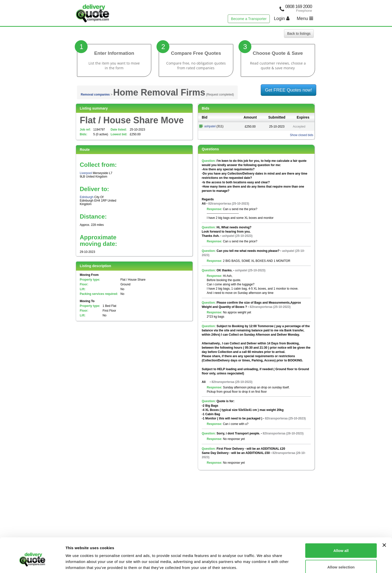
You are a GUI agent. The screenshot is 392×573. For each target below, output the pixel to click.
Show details (262, 560)
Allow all (341, 527)
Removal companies (95, 95)
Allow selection (341, 543)
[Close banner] (384, 521)
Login (282, 19)
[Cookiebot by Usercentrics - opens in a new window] (32, 563)
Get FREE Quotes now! (288, 90)
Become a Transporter (249, 19)
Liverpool (86, 173)
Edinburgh (87, 197)
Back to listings (299, 34)
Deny (341, 560)
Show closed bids (302, 135)
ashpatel (210, 126)
